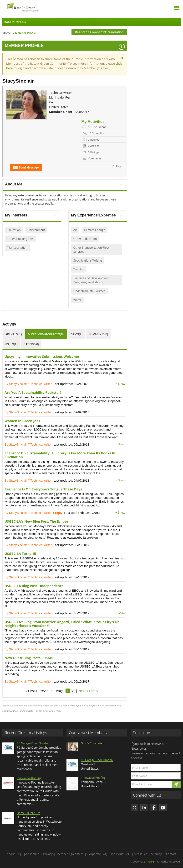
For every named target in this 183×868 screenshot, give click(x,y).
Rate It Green (147, 861)
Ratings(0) (31, 344)
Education (14, 230)
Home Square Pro (28, 813)
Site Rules (141, 854)
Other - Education (85, 239)
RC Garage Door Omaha (33, 743)
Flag (119, 166)
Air (75, 230)
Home (7, 33)
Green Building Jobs (20, 239)
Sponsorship (31, 854)
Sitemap (157, 854)
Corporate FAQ (97, 854)
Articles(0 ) (14, 334)
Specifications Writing (88, 260)
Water (77, 300)
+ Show (120, 384)
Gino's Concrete (91, 743)
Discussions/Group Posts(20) (46, 334)
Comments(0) (98, 334)
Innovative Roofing (29, 778)
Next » (83, 691)
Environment (36, 230)
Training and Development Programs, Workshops (91, 280)
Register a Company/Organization (99, 32)
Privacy (48, 854)
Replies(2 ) (12, 344)
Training (79, 269)
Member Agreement (70, 854)
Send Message (26, 168)
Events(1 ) (76, 334)
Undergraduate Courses (89, 291)
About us (13, 854)
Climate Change (95, 230)
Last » (94, 691)
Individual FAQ (121, 854)
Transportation (17, 248)
